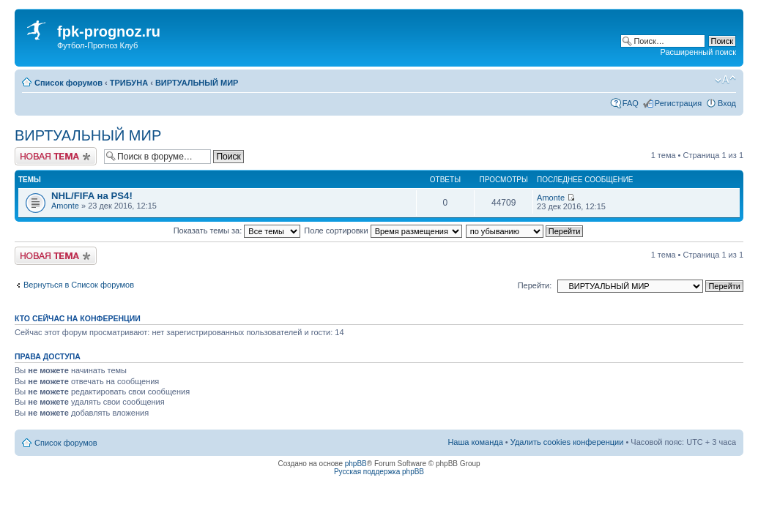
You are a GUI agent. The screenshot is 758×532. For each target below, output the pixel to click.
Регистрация (678, 103)
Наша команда (475, 442)
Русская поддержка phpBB (379, 472)
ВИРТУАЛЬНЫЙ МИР (197, 83)
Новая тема (56, 156)
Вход (727, 103)
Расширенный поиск (698, 52)
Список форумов (68, 83)
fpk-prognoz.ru (109, 31)
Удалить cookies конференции (567, 442)
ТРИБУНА (129, 83)
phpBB (356, 464)
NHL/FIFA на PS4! (92, 196)
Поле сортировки (383, 231)
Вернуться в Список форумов (79, 285)
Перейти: (535, 285)
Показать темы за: (237, 231)
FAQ (631, 103)
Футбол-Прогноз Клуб (97, 45)
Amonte (65, 206)
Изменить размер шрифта (725, 80)
